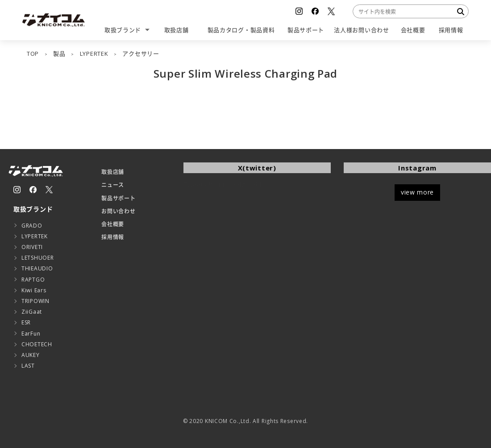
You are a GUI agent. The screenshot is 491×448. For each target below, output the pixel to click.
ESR (26, 322)
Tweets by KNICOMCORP (224, 185)
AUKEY (31, 355)
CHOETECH (37, 344)
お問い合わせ (118, 211)
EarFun (31, 334)
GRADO (32, 226)
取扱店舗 (113, 172)
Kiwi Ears (34, 290)
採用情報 (113, 237)
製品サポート (118, 198)
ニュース (113, 185)
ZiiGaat (32, 312)
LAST (28, 366)
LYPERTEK (35, 236)
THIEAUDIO (37, 268)
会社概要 (113, 224)
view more (417, 192)
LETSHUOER (37, 258)
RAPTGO (33, 280)
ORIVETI (32, 247)
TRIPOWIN (35, 301)
